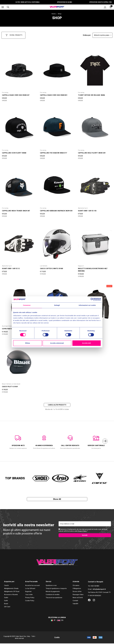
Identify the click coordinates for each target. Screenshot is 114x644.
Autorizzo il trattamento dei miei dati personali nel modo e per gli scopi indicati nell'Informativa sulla (83, 530)
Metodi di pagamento (53, 592)
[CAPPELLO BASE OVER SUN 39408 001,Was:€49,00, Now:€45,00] (57, 69)
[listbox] (103, 34)
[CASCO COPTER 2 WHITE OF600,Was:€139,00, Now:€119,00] (57, 242)
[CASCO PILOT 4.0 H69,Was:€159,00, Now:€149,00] (19, 360)
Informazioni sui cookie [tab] (87, 305)
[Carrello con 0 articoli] (111, 7)
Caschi (6, 586)
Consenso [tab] (27, 305)
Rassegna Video (78, 595)
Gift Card (7, 607)
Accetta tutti (87, 343)
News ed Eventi (78, 598)
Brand (6, 604)
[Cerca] (8, 7)
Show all (57, 499)
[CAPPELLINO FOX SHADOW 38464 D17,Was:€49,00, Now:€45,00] (57, 127)
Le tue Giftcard (30, 589)
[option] (18, 440)
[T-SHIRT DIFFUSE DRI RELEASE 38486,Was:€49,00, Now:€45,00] (95, 69)
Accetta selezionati (57, 343)
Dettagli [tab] (57, 305)
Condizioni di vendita (53, 595)
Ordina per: (87, 34)
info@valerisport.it (99, 590)
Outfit (6, 601)
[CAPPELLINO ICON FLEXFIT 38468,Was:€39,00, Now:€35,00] (19, 127)
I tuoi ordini (29, 595)
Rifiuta (28, 343)
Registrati (28, 592)
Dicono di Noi (77, 592)
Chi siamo (76, 586)
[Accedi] (105, 7)
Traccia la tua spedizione (54, 598)
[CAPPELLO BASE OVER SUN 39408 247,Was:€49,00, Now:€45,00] (19, 69)
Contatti (75, 601)
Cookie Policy (30, 601)
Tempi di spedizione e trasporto (56, 589)
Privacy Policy (82, 531)
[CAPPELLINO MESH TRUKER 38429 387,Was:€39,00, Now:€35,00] (19, 184)
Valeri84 (75, 604)
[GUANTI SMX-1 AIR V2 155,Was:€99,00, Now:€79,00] (95, 184)
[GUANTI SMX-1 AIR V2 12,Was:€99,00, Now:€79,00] (19, 242)
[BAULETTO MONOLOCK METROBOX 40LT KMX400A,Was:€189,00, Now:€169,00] (95, 242)
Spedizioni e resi (51, 586)
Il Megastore (77, 589)
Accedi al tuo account (32, 586)
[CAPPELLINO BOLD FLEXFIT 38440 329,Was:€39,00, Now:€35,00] (95, 127)
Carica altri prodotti (57, 404)
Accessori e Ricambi (11, 595)
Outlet (6, 598)
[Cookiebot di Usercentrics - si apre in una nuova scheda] (92, 299)
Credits (57, 638)
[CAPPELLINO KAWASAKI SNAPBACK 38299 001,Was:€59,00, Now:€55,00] (57, 184)
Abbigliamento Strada (11, 589)
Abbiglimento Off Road (12, 592)
